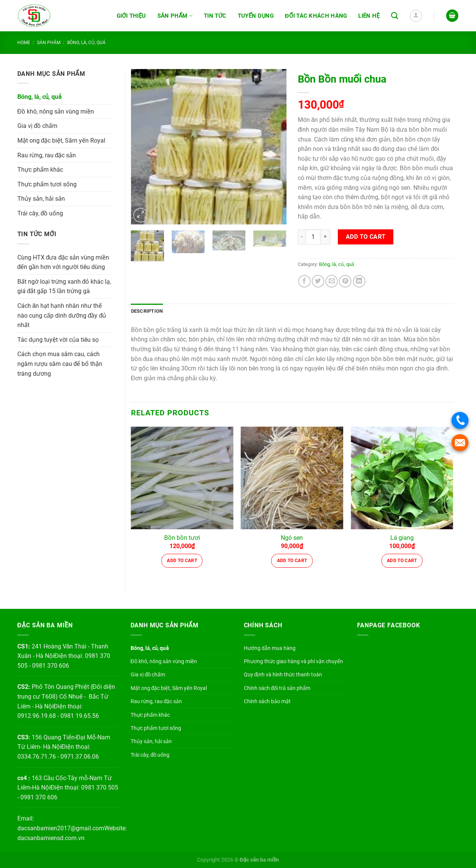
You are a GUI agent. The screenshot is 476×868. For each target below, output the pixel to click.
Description (147, 311)
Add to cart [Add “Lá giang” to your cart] (402, 561)
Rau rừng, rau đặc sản (47, 155)
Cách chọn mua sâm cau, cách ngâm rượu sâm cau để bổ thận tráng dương (60, 364)
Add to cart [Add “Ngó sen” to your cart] (292, 561)
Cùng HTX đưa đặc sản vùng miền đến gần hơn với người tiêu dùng (63, 262)
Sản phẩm (175, 16)
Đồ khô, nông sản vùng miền (56, 111)
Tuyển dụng (256, 16)
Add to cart (366, 237)
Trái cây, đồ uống (40, 213)
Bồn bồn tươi (182, 538)
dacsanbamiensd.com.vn (51, 838)
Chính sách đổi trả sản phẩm (277, 688)
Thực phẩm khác (40, 170)
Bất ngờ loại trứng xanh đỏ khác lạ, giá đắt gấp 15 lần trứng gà (64, 287)
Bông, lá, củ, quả (86, 43)
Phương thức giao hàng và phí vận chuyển (293, 661)
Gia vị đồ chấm (38, 126)
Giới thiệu (131, 16)
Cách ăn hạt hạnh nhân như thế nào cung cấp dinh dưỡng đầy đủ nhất (62, 315)
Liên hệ (369, 16)
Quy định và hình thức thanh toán (283, 674)
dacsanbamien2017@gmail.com (61, 828)
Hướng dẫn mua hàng (270, 648)
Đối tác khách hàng (316, 16)
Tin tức (215, 16)
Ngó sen (292, 538)
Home (24, 43)
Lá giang (402, 538)
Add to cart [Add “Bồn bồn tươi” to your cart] (182, 561)
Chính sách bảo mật (267, 701)
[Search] (394, 16)
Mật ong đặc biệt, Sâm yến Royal (62, 141)
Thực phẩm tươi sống (47, 184)
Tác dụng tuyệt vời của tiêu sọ (58, 340)
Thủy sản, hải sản (41, 199)
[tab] (147, 311)
